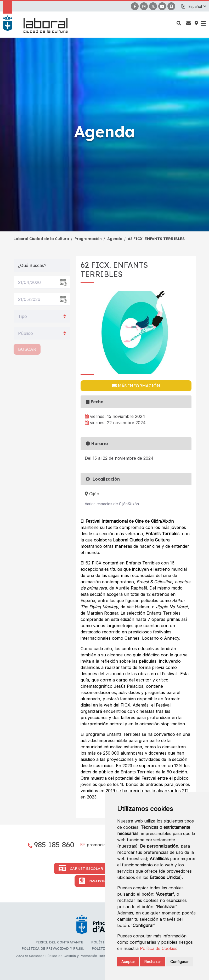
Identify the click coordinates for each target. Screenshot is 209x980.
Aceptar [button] (128, 962)
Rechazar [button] (153, 962)
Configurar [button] (179, 962)
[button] (197, 7)
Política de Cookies (159, 948)
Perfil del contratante (59, 942)
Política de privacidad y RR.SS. (53, 948)
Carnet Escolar (81, 868)
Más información (136, 386)
